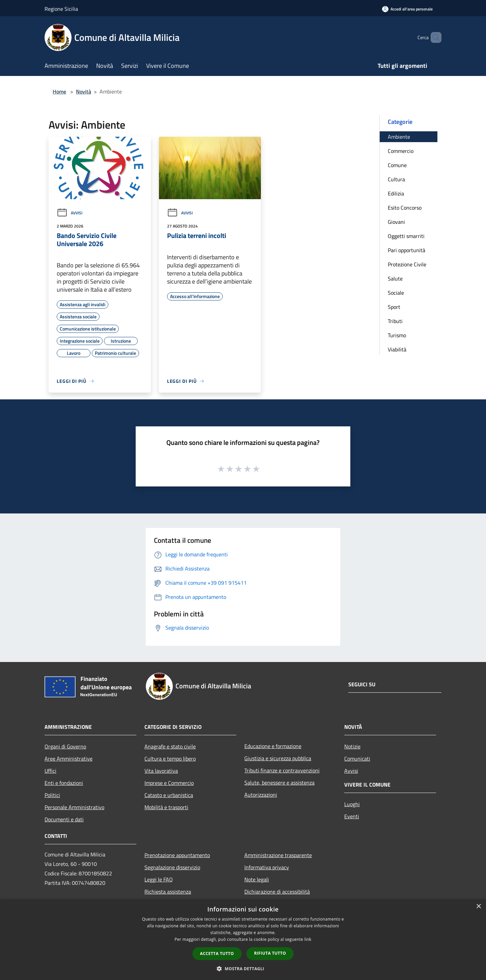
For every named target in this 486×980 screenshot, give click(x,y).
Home (59, 91)
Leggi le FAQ (159, 879)
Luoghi (352, 804)
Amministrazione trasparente (278, 855)
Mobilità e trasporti (166, 807)
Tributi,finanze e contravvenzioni (282, 770)
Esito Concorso (405, 208)
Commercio (401, 151)
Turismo (397, 335)
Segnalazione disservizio (172, 867)
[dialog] (243, 940)
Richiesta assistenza (168, 892)
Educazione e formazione (273, 746)
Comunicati (357, 759)
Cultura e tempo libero (170, 759)
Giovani (396, 222)
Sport (394, 307)
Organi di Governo (65, 746)
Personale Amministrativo (74, 807)
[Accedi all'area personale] (407, 9)
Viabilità (397, 349)
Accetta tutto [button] (217, 953)
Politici (52, 795)
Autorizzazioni (261, 795)
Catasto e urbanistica (169, 795)
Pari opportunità (407, 250)
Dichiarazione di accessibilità (277, 892)
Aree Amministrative (69, 759)
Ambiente (399, 137)
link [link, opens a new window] (308, 939)
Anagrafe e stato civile (170, 746)
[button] (243, 969)
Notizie (352, 746)
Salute (395, 279)
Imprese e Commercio (169, 783)
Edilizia (396, 193)
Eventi (352, 816)
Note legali (257, 879)
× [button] (478, 907)
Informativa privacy (267, 867)
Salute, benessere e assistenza (279, 783)
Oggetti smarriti (406, 236)
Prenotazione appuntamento (177, 855)
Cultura (396, 179)
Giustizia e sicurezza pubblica (278, 758)
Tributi (395, 321)
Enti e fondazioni (64, 783)
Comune (397, 165)
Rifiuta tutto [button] (270, 953)
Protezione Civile (407, 264)
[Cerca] (433, 37)
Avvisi (70, 213)
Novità (84, 91)
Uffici (50, 771)
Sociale (396, 293)
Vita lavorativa (161, 771)
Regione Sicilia (61, 9)
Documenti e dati (64, 819)
